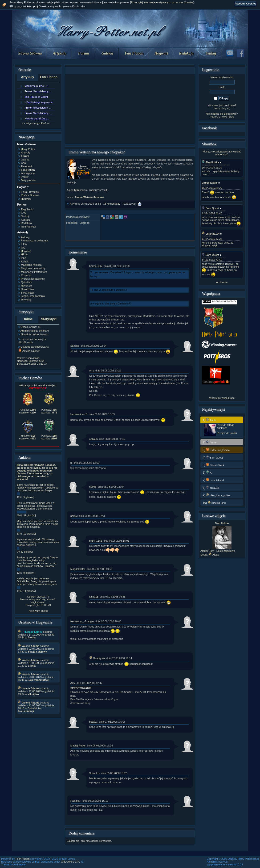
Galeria (107, 53)
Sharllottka (210, 162)
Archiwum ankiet (38, 611)
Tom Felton (222, 523)
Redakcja (186, 53)
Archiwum (222, 282)
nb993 (93, 487)
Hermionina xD (79, 414)
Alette (214, 555)
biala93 (93, 722)
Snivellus (94, 773)
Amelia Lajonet (29, 351)
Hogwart (161, 53)
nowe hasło (227, 117)
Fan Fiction (134, 53)
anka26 (93, 439)
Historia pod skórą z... (37, 118)
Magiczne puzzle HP (36, 86)
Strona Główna (30, 53)
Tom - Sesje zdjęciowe (222, 551)
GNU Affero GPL (71, 862)
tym (77, 190)
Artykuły (59, 53)
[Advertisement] (130, 109)
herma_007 (96, 266)
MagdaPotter (78, 569)
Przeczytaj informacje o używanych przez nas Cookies (162, 2)
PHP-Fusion (22, 859)
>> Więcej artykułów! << (36, 123)
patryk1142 (96, 541)
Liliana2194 (211, 234)
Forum (84, 53)
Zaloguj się (73, 841)
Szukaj (211, 53)
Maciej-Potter (78, 746)
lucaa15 (94, 597)
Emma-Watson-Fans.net (89, 197)
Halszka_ (76, 801)
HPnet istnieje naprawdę (39, 102)
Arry (72, 204)
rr (71, 463)
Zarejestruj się (222, 108)
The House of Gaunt (36, 97)
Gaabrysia (97, 658)
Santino (75, 346)
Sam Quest (210, 208)
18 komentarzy (112, 204)
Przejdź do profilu (227, 433)
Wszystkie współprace (222, 398)
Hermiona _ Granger (82, 621)
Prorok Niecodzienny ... (38, 91)
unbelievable (210, 183)
